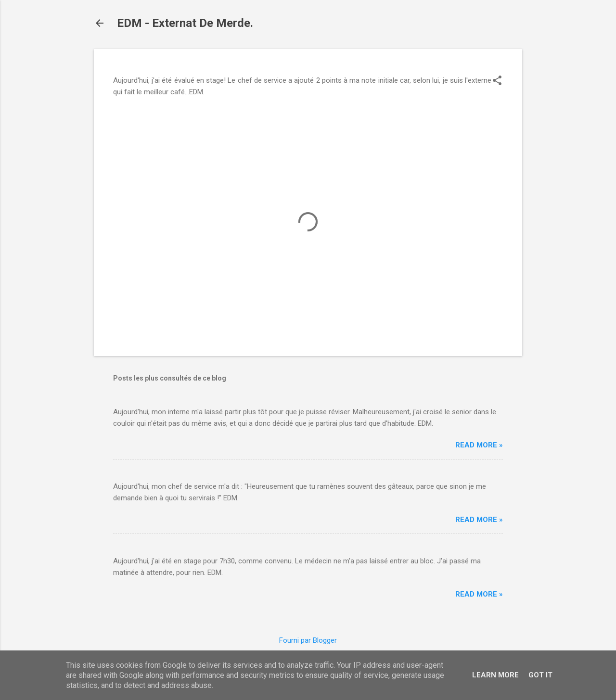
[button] (497, 81)
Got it (540, 675)
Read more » (479, 445)
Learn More (495, 675)
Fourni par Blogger (308, 640)
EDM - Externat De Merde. (185, 23)
